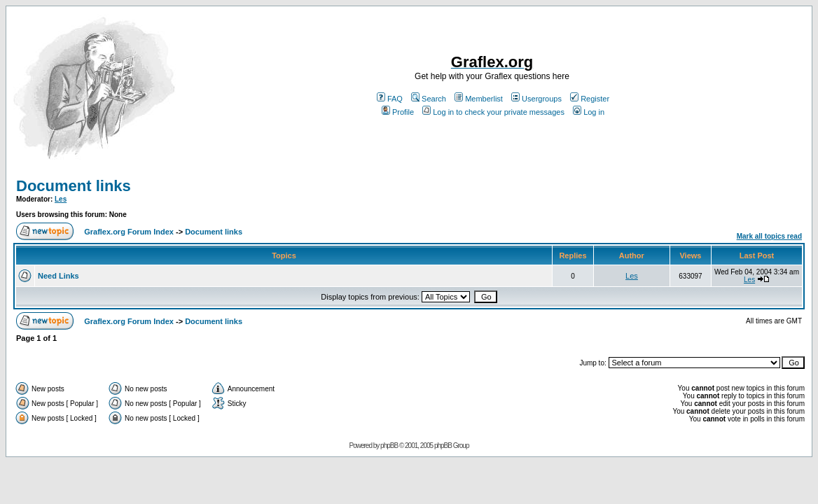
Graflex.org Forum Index (129, 232)
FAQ (390, 99)
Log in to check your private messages (493, 112)
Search (429, 99)
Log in (589, 112)
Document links (74, 186)
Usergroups (536, 99)
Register (590, 99)
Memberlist (479, 99)
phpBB (389, 446)
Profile (398, 112)
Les (61, 199)
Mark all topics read (769, 236)
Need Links (58, 276)
